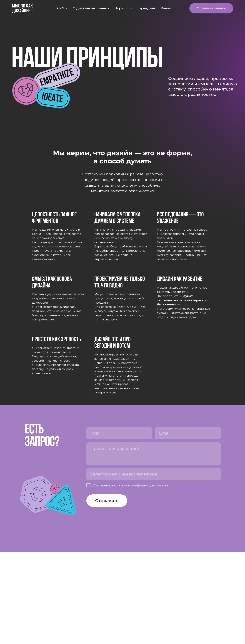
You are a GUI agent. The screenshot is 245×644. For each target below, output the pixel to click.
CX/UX (62, 8)
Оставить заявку (211, 8)
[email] (188, 525)
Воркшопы (124, 8)
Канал (166, 8)
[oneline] (154, 566)
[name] (119, 525)
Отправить (107, 592)
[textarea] (154, 545)
